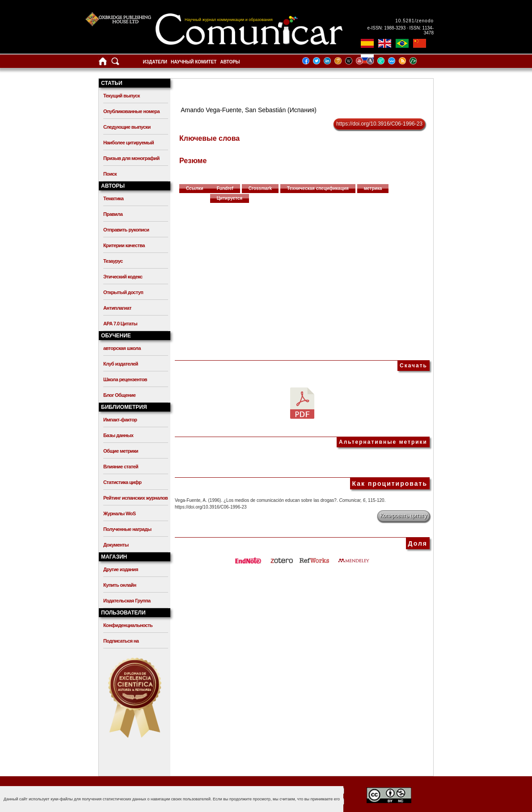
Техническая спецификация (318, 188)
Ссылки (195, 188)
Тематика (113, 198)
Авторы (230, 62)
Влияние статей (121, 467)
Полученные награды (127, 529)
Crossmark (260, 188)
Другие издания (121, 569)
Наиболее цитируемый (129, 143)
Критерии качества (124, 245)
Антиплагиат (117, 308)
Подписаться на (121, 641)
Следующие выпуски (127, 127)
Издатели (155, 62)
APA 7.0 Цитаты (120, 324)
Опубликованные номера (131, 111)
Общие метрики (121, 451)
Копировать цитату (403, 516)
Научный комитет (194, 62)
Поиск (110, 174)
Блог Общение (119, 395)
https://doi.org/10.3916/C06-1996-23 (379, 124)
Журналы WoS (119, 513)
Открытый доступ (123, 292)
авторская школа (122, 348)
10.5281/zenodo (414, 21)
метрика (373, 188)
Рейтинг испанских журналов (135, 498)
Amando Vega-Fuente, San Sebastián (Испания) (249, 110)
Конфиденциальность (128, 625)
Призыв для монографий (131, 158)
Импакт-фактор (120, 420)
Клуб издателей (121, 364)
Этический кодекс (123, 277)
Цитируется (230, 198)
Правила (113, 214)
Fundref (225, 188)
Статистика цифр (122, 482)
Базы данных (118, 435)
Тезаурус (113, 261)
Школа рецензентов (125, 379)
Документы (116, 545)
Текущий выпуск (122, 96)
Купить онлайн (120, 585)
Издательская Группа (127, 601)
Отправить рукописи (126, 230)
